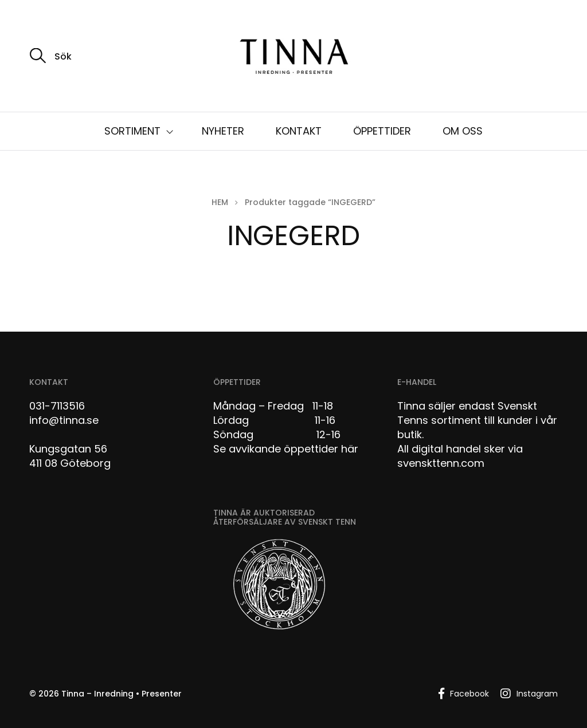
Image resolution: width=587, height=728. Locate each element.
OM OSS (463, 131)
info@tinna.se (64, 420)
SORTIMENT (132, 131)
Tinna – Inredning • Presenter (122, 694)
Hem (220, 202)
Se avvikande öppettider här (286, 449)
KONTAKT (299, 131)
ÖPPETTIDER (382, 131)
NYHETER (223, 131)
